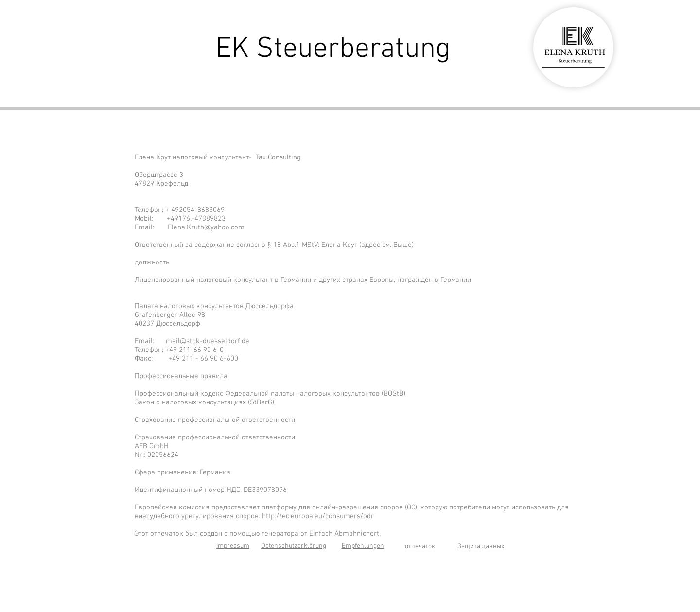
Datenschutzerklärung (294, 546)
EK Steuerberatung (333, 50)
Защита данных (481, 547)
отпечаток (420, 547)
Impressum (233, 546)
